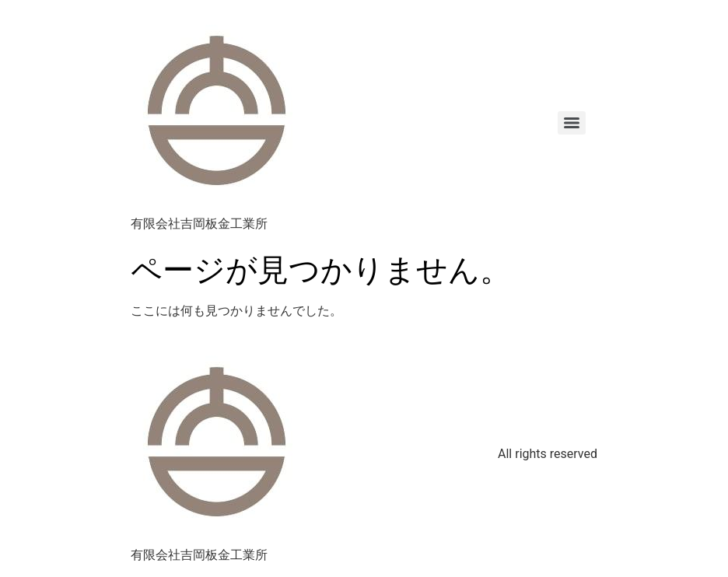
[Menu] (572, 123)
